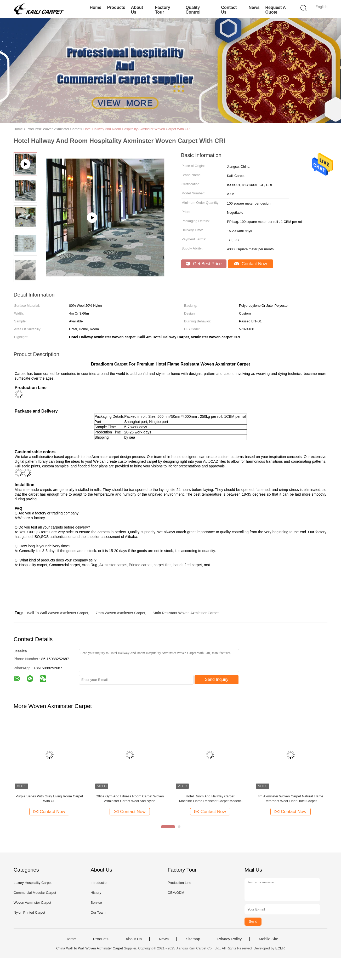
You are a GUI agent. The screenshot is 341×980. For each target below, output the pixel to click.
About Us (137, 10)
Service (96, 903)
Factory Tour (163, 10)
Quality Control (193, 10)
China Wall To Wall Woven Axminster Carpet (90, 948)
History (96, 893)
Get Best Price (204, 264)
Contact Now (251, 264)
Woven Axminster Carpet (32, 903)
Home (95, 7)
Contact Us (229, 10)
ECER (280, 948)
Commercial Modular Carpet (35, 893)
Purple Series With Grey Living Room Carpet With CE (49, 799)
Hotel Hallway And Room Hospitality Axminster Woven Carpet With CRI (137, 129)
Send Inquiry (217, 679)
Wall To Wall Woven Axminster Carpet (58, 613)
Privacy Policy (229, 939)
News (254, 7)
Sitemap (193, 939)
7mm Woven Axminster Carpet (121, 613)
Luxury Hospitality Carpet (33, 883)
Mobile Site (269, 939)
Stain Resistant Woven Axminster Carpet (186, 613)
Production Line (179, 883)
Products (116, 7)
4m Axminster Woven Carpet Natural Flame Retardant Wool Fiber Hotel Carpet (291, 799)
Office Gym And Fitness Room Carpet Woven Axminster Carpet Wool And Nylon (130, 799)
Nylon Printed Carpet (29, 912)
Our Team (98, 912)
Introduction (99, 883)
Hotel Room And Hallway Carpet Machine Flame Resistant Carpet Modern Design (210, 799)
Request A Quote (275, 10)
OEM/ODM (176, 893)
